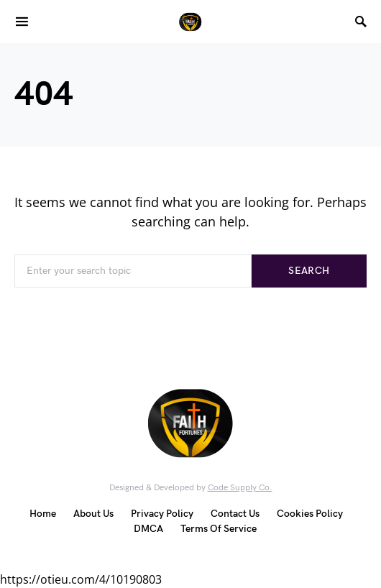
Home (43, 514)
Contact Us (235, 514)
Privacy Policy (162, 514)
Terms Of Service (219, 529)
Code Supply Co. (240, 488)
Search (309, 271)
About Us (93, 514)
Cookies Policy (310, 514)
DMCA (148, 529)
